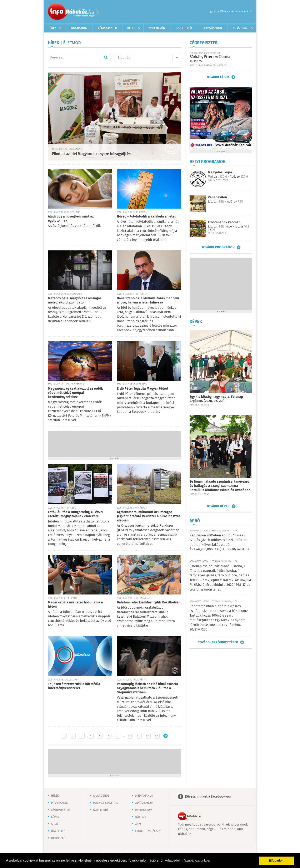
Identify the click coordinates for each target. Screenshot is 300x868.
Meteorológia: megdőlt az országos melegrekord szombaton (75, 300)
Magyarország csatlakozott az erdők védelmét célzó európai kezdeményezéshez (75, 393)
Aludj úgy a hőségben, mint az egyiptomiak (71, 219)
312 (130, 736)
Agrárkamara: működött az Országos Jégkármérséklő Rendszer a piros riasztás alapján (149, 516)
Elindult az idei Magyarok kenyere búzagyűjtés (91, 154)
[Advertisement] (115, 443)
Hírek (52, 28)
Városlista (98, 12)
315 (157, 736)
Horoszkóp (59, 838)
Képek (131, 28)
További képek (218, 506)
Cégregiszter (107, 28)
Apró (55, 824)
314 (148, 736)
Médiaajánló (144, 796)
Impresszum (144, 810)
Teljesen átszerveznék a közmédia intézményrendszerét (74, 686)
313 (139, 736)
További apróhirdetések (218, 642)
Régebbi (166, 736)
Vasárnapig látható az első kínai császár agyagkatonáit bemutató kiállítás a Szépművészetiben (147, 688)
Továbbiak (240, 28)
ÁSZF (138, 824)
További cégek (218, 77)
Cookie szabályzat (148, 831)
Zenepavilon (217, 197)
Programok (78, 28)
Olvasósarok (212, 28)
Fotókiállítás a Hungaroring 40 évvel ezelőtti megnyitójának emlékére (76, 514)
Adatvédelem (144, 803)
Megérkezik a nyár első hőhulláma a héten (75, 605)
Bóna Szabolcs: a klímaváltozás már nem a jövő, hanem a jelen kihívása (148, 300)
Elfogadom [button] (277, 861)
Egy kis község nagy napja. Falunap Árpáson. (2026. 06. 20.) (216, 399)
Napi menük (157, 28)
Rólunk (141, 817)
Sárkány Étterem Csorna (210, 57)
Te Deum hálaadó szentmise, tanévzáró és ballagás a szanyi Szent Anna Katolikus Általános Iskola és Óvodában (220, 486)
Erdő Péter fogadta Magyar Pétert (143, 389)
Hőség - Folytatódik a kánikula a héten (147, 217)
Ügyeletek (58, 831)
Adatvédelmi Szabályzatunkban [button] (188, 860)
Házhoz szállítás (106, 803)
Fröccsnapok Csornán (224, 222)
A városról (101, 796)
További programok (218, 247)
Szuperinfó (184, 28)
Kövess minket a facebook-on (208, 797)
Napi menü (101, 810)
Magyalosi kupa (220, 172)
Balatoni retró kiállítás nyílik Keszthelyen (149, 603)
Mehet (106, 57)
